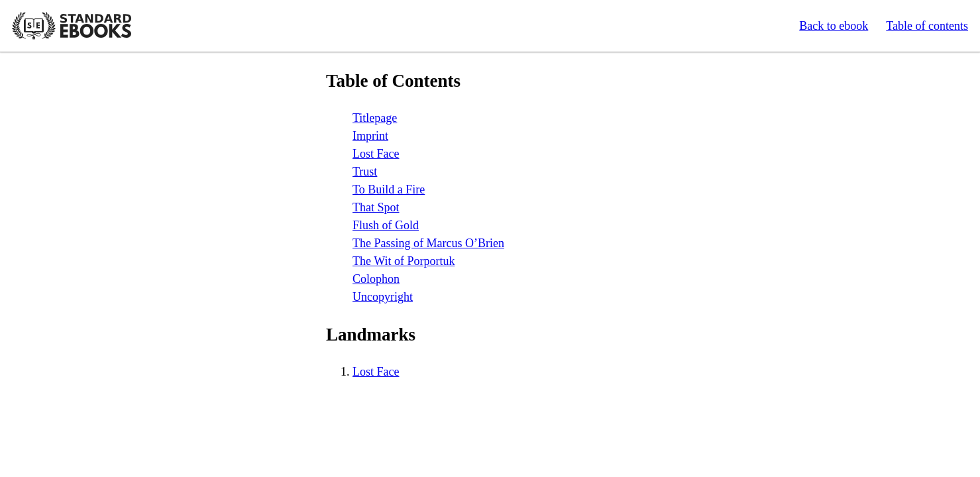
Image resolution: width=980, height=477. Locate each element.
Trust (365, 172)
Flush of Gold (386, 225)
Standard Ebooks (72, 26)
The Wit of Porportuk (404, 261)
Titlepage (375, 118)
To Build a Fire (389, 189)
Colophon (376, 279)
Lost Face (376, 154)
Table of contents (927, 26)
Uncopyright (383, 297)
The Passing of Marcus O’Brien (428, 243)
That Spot (376, 207)
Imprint (370, 136)
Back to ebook (834, 26)
